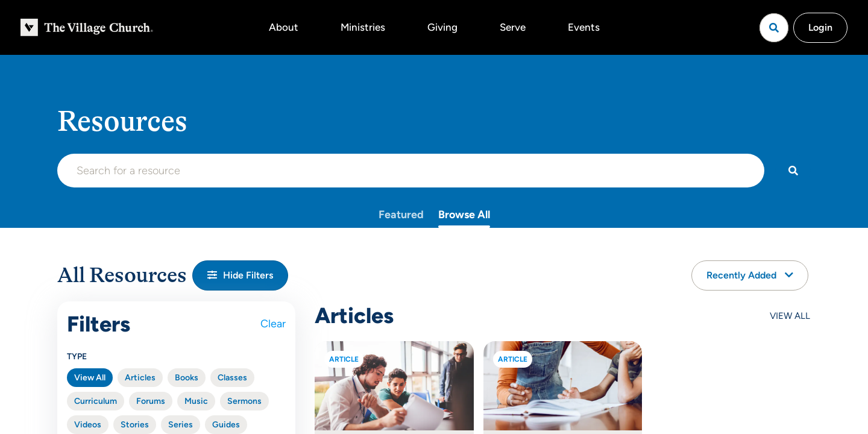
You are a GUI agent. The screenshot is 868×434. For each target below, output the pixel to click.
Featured (401, 215)
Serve (513, 27)
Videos (88, 425)
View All (90, 378)
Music (196, 401)
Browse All (464, 215)
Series (181, 425)
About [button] (284, 27)
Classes (232, 378)
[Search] (793, 171)
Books (187, 378)
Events (584, 27)
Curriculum (96, 401)
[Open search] (774, 28)
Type (77, 357)
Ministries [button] (363, 27)
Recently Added (750, 275)
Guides (226, 425)
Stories (135, 425)
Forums (151, 401)
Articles (140, 378)
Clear (273, 324)
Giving (442, 27)
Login (820, 27)
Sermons (244, 401)
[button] (240, 275)
